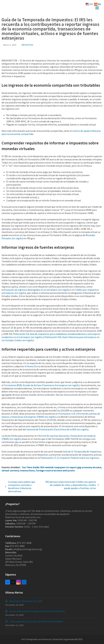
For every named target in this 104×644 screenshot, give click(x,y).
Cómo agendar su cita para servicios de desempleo (36, 621)
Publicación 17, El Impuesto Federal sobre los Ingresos (70, 458)
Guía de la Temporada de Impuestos (82, 451)
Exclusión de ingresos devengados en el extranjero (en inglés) (37, 290)
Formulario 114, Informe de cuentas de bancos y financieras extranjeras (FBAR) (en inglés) (51, 415)
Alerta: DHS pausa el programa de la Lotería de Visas (37, 611)
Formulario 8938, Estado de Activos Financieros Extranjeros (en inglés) (42, 385)
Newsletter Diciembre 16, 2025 (26, 601)
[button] (97, 8)
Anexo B (32, 366)
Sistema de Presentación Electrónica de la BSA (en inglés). (58, 429)
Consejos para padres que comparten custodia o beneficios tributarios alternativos (20, 487)
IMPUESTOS (27, 45)
